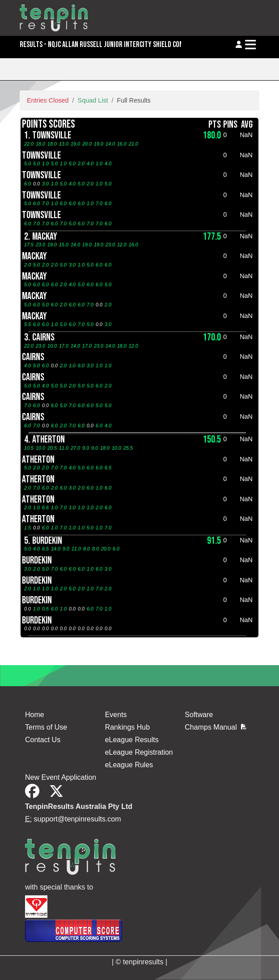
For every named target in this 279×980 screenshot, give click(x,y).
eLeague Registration (139, 752)
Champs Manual (216, 727)
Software (199, 715)
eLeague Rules (129, 765)
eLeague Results (132, 740)
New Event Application (61, 777)
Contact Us (43, 740)
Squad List (93, 100)
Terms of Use (46, 727)
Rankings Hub (128, 727)
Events (116, 715)
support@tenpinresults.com (78, 819)
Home (35, 715)
